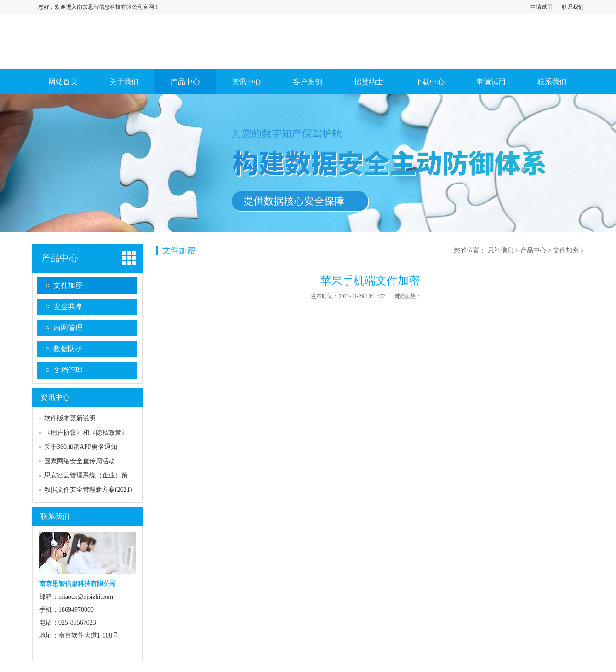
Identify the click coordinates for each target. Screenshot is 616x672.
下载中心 (430, 82)
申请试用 (542, 7)
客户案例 (308, 82)
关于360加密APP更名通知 (81, 447)
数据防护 (68, 349)
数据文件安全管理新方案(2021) (88, 490)
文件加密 (68, 285)
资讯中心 (246, 82)
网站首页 (63, 82)
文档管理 (68, 370)
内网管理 (68, 328)
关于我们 (124, 82)
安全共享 (68, 307)
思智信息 (501, 250)
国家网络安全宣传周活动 (80, 461)
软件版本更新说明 (70, 418)
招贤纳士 (369, 82)
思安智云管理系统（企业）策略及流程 (99, 475)
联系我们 (573, 7)
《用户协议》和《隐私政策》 (86, 433)
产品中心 (185, 82)
